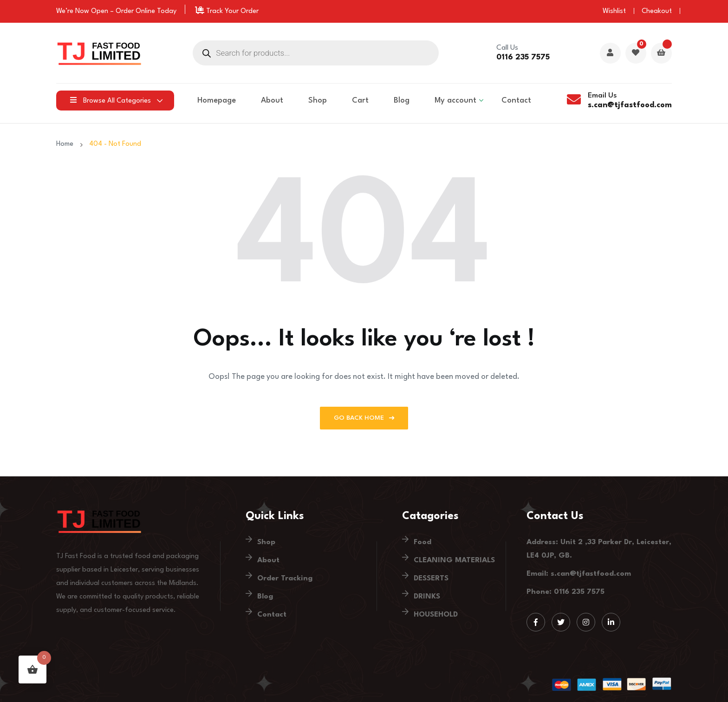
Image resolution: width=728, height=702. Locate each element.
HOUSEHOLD (436, 615)
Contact (516, 101)
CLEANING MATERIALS (454, 560)
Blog (402, 101)
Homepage (217, 101)
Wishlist (614, 11)
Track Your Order (227, 11)
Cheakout (657, 11)
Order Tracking (285, 578)
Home (67, 144)
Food (422, 542)
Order (125, 11)
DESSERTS (431, 578)
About (272, 101)
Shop (318, 101)
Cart (360, 101)
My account (455, 101)
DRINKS (427, 597)
